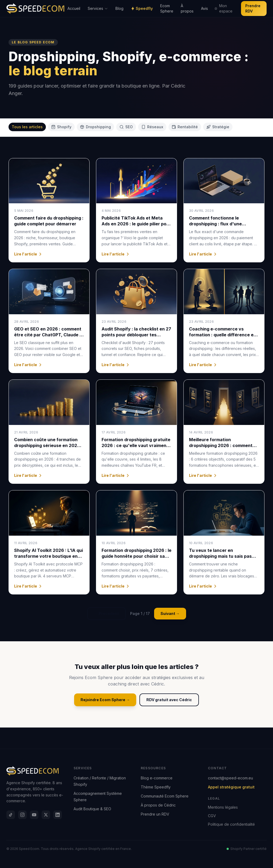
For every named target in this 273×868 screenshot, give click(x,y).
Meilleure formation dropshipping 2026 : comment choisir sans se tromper (221, 445)
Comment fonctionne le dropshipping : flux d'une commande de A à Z (215, 224)
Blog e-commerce (157, 778)
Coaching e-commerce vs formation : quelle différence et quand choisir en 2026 (222, 335)
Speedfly (142, 8)
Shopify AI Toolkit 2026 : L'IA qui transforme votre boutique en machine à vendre (49, 556)
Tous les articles (27, 127)
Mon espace (223, 8)
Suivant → (170, 613)
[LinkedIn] (58, 815)
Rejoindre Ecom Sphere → (105, 700)
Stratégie (218, 127)
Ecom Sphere (167, 8)
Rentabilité (185, 127)
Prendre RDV (253, 8)
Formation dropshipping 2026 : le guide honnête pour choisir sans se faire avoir (136, 556)
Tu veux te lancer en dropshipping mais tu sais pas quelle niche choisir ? (220, 556)
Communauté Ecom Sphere (165, 796)
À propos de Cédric (158, 805)
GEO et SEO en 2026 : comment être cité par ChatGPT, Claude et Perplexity (49, 335)
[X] (46, 815)
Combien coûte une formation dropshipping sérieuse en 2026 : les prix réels (48, 445)
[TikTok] (11, 815)
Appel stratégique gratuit (231, 787)
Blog (119, 8)
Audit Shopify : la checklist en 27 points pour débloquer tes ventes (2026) (136, 335)
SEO (126, 127)
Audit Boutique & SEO (92, 809)
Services (98, 8)
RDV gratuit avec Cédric (169, 700)
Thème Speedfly (156, 787)
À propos (187, 8)
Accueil (74, 8)
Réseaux (152, 127)
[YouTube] (34, 815)
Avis (204, 8)
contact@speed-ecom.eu (230, 778)
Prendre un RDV (155, 814)
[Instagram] (22, 815)
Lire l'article (28, 254)
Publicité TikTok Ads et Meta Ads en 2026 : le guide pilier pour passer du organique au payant (136, 224)
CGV (212, 816)
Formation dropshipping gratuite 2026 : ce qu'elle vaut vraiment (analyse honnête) (136, 445)
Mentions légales (223, 807)
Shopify (61, 127)
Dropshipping (95, 127)
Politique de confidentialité (231, 824)
